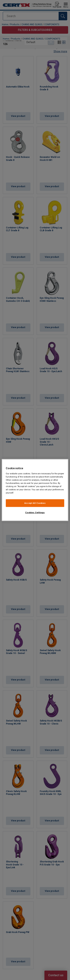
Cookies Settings (35, 512)
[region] (35, 490)
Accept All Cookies (35, 503)
